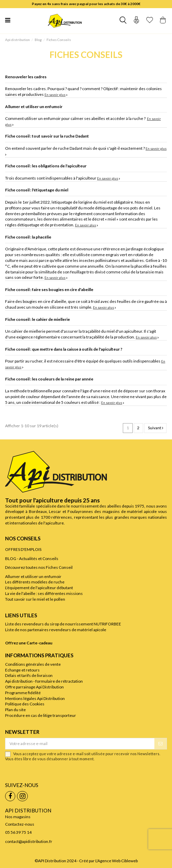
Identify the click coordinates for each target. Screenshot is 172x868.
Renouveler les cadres (26, 77)
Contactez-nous (20, 824)
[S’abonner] (160, 744)
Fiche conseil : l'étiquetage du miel (37, 190)
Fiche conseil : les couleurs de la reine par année (49, 379)
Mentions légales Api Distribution (35, 698)
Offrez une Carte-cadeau (29, 643)
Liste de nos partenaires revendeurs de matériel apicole (56, 630)
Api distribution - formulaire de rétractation (44, 681)
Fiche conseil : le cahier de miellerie (37, 319)
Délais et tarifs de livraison (29, 675)
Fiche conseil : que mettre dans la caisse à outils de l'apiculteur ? (64, 349)
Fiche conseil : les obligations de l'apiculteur (46, 166)
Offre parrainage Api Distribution (34, 687)
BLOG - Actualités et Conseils (32, 559)
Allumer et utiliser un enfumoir (34, 107)
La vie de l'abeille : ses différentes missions (44, 593)
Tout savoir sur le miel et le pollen (35, 599)
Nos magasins (18, 817)
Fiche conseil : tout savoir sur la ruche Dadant (47, 136)
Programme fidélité (23, 693)
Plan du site (15, 710)
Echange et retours (22, 670)
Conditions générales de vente (33, 664)
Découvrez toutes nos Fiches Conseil (39, 567)
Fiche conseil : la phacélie (28, 237)
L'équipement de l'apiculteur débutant (39, 588)
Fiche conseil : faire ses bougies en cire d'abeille (49, 290)
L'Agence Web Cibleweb (117, 861)
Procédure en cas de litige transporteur (41, 715)
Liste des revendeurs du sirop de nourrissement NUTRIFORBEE (63, 624)
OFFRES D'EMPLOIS (23, 549)
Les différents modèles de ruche (35, 582)
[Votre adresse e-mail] (80, 744)
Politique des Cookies (25, 704)
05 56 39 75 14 (18, 832)
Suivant (156, 428)
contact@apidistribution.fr (29, 841)
